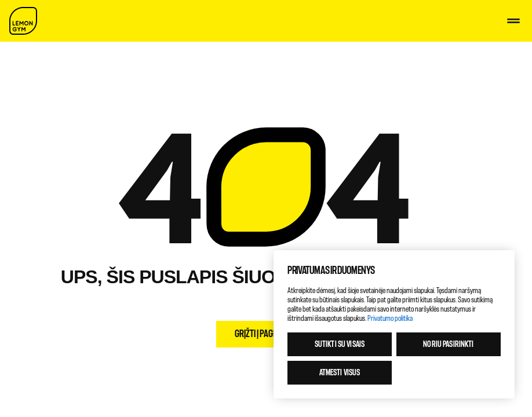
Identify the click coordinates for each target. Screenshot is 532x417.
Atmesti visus (340, 373)
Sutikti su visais (340, 344)
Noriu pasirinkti (448, 344)
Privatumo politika (390, 318)
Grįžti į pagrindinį (266, 334)
